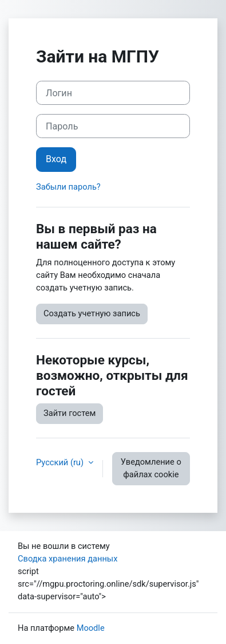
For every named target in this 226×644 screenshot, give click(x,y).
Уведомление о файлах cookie (151, 468)
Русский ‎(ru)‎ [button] (61, 462)
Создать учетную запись (92, 313)
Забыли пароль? (68, 187)
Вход (56, 159)
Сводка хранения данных (68, 559)
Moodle (91, 628)
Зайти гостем (70, 413)
